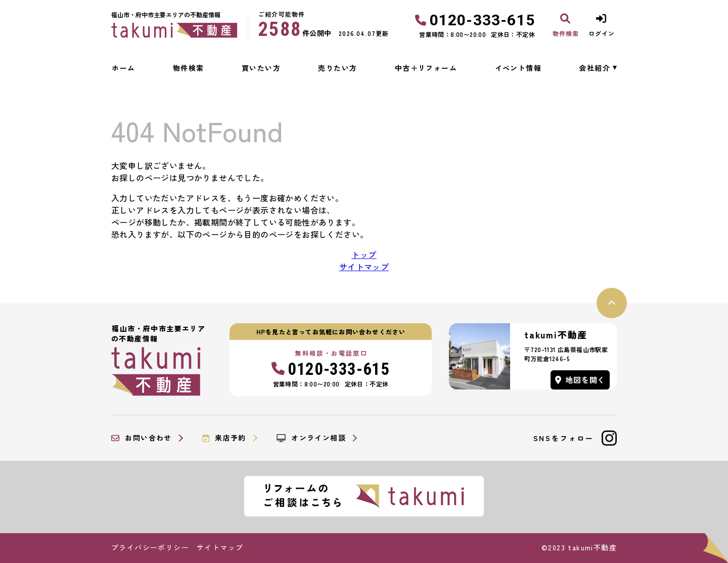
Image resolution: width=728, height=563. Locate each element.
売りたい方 (337, 68)
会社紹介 (595, 68)
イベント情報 (518, 68)
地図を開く (580, 380)
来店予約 (224, 438)
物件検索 (189, 68)
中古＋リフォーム (426, 68)
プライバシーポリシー (150, 547)
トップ (364, 254)
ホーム (123, 68)
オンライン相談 (311, 438)
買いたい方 (261, 68)
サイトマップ (364, 267)
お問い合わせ (142, 438)
